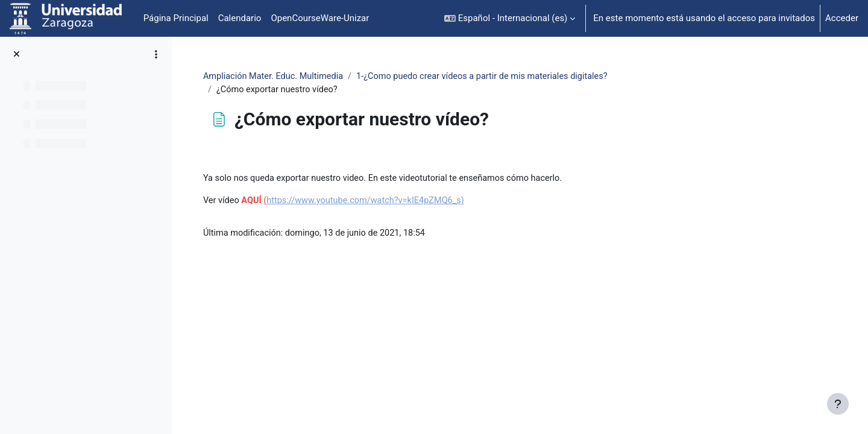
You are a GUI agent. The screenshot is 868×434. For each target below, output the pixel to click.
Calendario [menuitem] (240, 18)
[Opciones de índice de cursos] (156, 54)
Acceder (842, 18)
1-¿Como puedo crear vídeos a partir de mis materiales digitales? (562, 77)
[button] (510, 18)
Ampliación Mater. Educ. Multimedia (347, 77)
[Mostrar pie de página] (838, 404)
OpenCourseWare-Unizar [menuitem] (320, 18)
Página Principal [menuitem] (176, 18)
